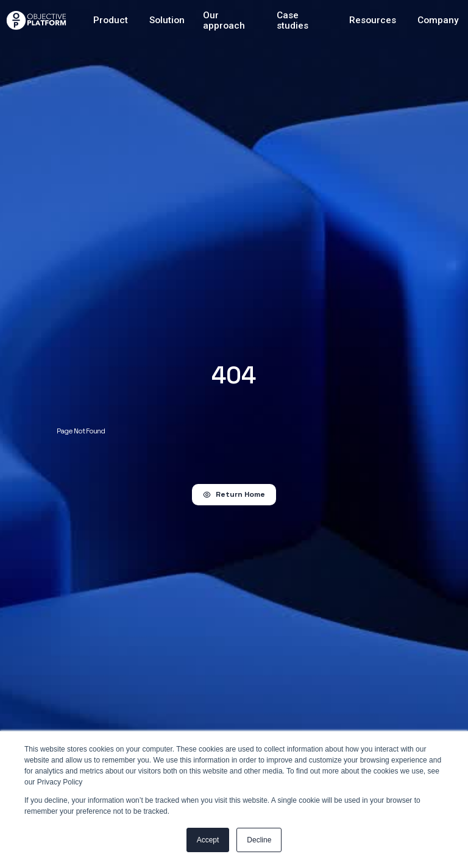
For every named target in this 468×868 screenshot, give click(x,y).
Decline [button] (259, 840)
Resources (373, 20)
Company (438, 20)
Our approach (224, 21)
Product (111, 20)
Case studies (292, 21)
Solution (167, 20)
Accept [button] (208, 840)
